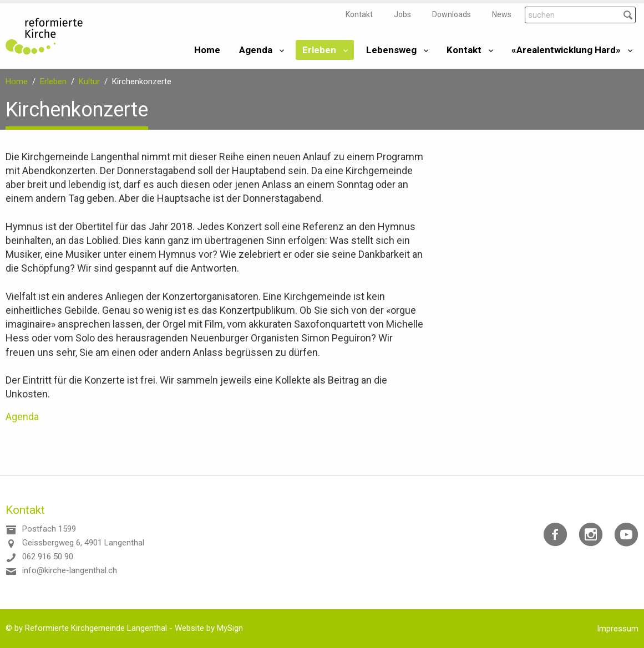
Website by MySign (209, 628)
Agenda (256, 50)
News (502, 14)
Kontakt (359, 14)
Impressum (618, 629)
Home (207, 50)
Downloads (452, 14)
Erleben (319, 50)
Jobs (402, 14)
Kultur (89, 81)
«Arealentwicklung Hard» (566, 50)
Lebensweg (391, 50)
